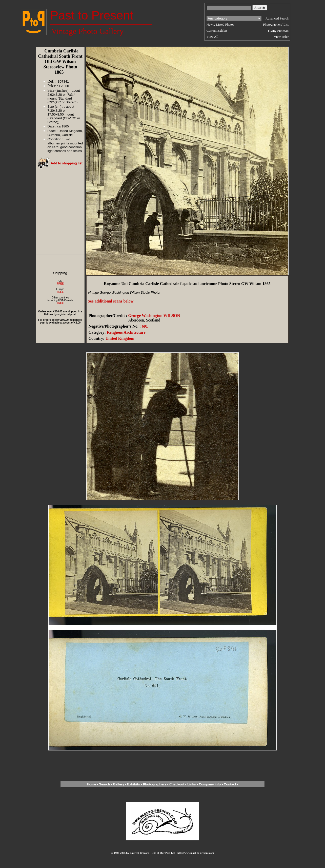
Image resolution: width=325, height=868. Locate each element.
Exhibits (134, 784)
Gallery (118, 784)
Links (192, 784)
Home (91, 784)
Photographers (155, 784)
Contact (230, 784)
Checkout (177, 784)
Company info (210, 784)
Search (104, 784)
